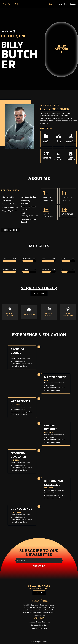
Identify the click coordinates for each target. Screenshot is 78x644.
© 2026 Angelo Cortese (39, 642)
